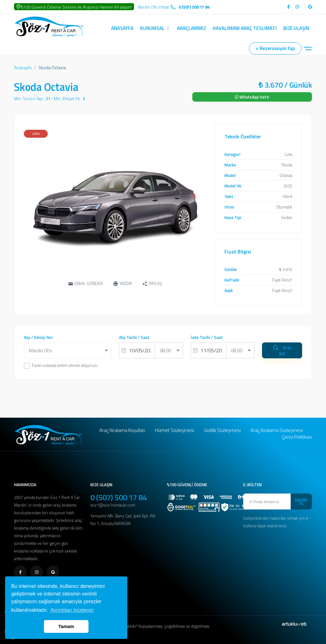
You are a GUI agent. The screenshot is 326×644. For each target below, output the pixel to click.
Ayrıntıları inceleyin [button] (72, 610)
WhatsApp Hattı (252, 97)
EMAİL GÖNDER (86, 283)
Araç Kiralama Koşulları (122, 430)
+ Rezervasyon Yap (275, 48)
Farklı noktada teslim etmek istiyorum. (65, 365)
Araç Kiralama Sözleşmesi (277, 430)
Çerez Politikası (297, 437)
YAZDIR (123, 283)
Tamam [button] (66, 626)
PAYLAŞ (152, 284)
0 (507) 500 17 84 (119, 497)
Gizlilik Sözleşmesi (222, 430)
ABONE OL (301, 501)
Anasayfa (23, 67)
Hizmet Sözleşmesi (175, 430)
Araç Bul (282, 351)
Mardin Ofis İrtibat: (174, 7)
